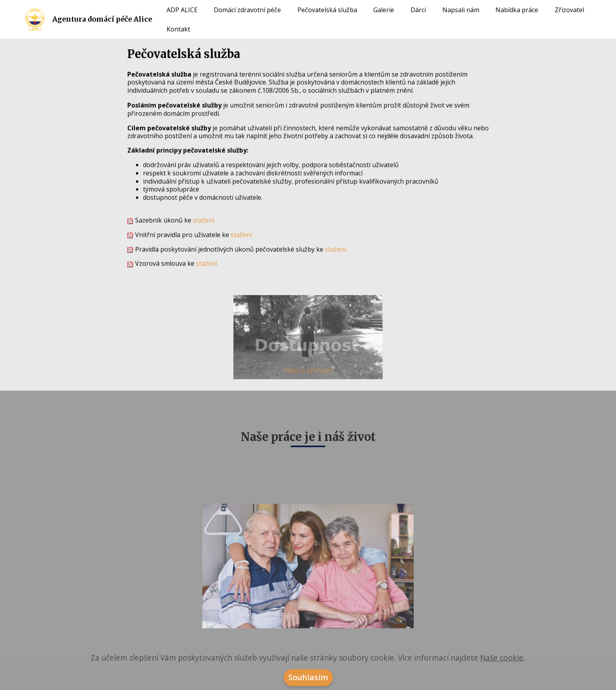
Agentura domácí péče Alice (102, 19)
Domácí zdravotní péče (247, 10)
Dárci (418, 10)
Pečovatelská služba (327, 10)
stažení (203, 220)
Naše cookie (502, 663)
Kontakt (178, 29)
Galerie (384, 10)
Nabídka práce (517, 10)
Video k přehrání (308, 372)
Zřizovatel (569, 10)
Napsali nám (461, 10)
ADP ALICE (182, 10)
